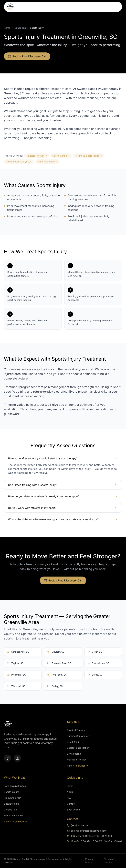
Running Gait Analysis (19, 162)
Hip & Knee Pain (12, 798)
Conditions (20, 28)
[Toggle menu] (115, 8)
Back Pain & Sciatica (15, 786)
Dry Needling (74, 754)
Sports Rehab (61, 156)
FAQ (69, 798)
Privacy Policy (89, 861)
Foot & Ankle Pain (13, 815)
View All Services (78, 766)
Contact (71, 804)
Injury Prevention (47, 162)
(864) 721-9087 (78, 825)
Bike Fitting (73, 742)
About (70, 792)
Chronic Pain (11, 810)
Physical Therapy (37, 156)
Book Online (73, 810)
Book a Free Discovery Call (27, 56)
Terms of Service (109, 861)
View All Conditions (16, 822)
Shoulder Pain (11, 804)
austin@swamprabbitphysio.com (86, 831)
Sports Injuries (12, 792)
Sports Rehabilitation (78, 748)
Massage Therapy (77, 760)
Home (7, 28)
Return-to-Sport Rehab (88, 156)
